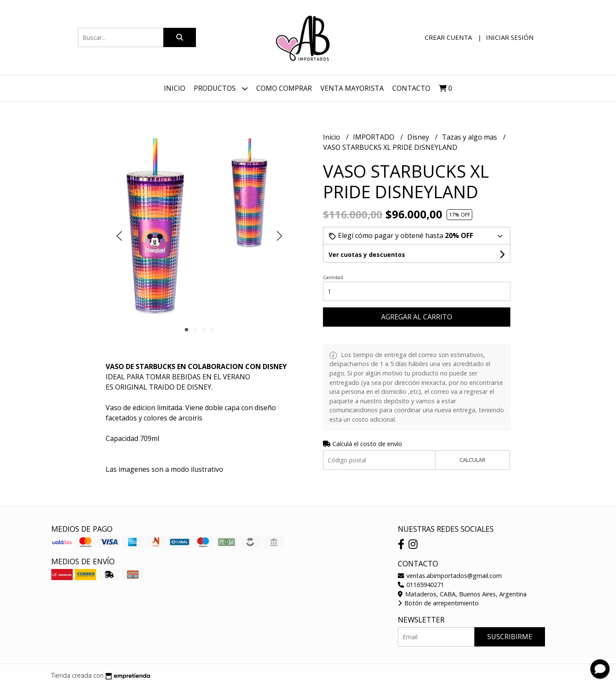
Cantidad (333, 277)
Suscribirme (510, 637)
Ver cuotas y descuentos (367, 255)
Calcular (472, 460)
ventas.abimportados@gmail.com (450, 576)
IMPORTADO (375, 137)
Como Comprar (284, 88)
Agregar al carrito (417, 317)
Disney (419, 137)
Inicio (175, 88)
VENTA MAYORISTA (352, 88)
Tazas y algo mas (470, 137)
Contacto (411, 88)
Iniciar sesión (510, 37)
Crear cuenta (448, 37)
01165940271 (421, 585)
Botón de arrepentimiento (438, 603)
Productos (221, 88)
